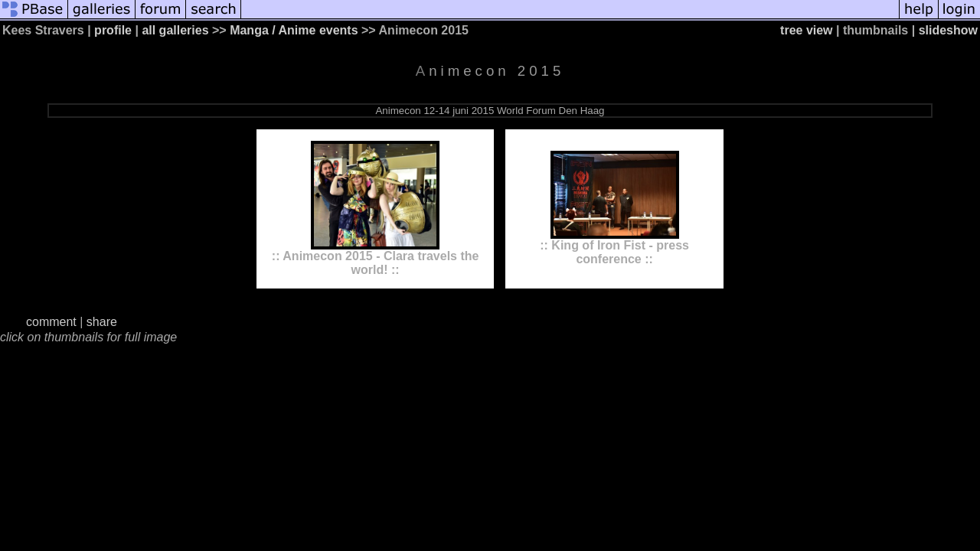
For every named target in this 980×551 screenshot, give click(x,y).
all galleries (175, 30)
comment (51, 322)
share (102, 322)
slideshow (948, 30)
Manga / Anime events (294, 30)
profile (113, 30)
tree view (806, 30)
